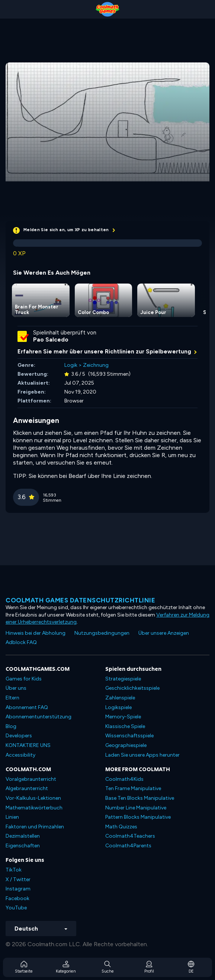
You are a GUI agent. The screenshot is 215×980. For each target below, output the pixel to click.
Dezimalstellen (23, 836)
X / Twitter (18, 879)
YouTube (16, 908)
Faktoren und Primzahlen (35, 827)
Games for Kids (24, 679)
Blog (11, 726)
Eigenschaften (23, 846)
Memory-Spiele (123, 717)
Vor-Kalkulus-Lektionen (33, 798)
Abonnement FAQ (27, 707)
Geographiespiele (126, 745)
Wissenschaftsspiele (129, 736)
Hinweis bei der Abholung (36, 633)
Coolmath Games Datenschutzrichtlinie (80, 600)
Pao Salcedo (51, 340)
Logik (71, 365)
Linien (12, 817)
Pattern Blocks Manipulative (138, 817)
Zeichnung (96, 365)
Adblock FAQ (21, 642)
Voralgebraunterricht (31, 779)
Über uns (16, 688)
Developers (19, 736)
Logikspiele (118, 707)
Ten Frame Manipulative (133, 788)
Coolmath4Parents (128, 846)
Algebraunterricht (27, 788)
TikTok (14, 870)
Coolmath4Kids (124, 779)
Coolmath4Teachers (130, 836)
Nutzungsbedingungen (102, 633)
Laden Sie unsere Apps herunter (142, 755)
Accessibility (20, 755)
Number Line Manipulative (136, 808)
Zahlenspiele (120, 698)
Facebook (17, 898)
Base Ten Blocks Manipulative (140, 798)
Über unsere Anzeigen (164, 633)
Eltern (12, 698)
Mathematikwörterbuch (34, 808)
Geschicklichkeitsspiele (132, 688)
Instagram (18, 889)
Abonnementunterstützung (38, 717)
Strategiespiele (123, 679)
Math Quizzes (121, 827)
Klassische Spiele (125, 726)
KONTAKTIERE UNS (28, 745)
